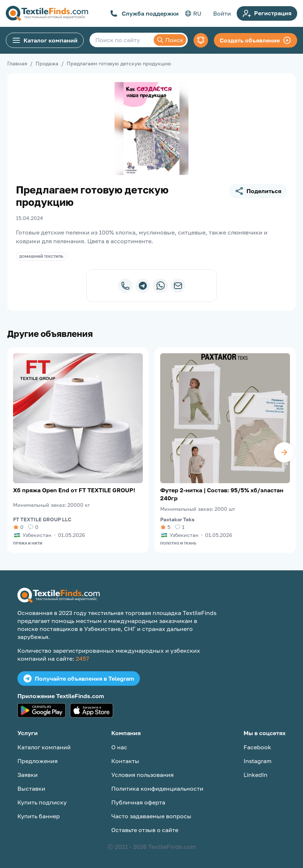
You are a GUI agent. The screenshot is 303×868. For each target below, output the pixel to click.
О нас (119, 747)
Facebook (257, 747)
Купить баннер (39, 816)
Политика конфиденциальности (157, 788)
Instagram (258, 761)
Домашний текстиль (41, 256)
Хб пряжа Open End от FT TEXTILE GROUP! (74, 490)
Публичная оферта (138, 802)
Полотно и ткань (178, 543)
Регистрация (267, 13)
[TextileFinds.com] (47, 13)
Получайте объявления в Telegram (79, 678)
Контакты (125, 761)
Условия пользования (142, 775)
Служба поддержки (144, 13)
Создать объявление (256, 40)
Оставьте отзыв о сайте (145, 830)
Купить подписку (42, 802)
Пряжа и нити (28, 543)
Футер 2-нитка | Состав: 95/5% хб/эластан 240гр (222, 494)
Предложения (38, 761)
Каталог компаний (45, 40)
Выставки (31, 788)
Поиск (170, 40)
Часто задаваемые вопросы (151, 816)
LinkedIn (256, 775)
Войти (222, 13)
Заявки (28, 775)
